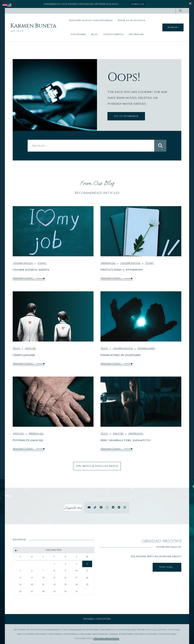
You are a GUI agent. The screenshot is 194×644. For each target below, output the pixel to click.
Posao (42, 263)
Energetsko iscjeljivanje (121, 355)
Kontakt (173, 27)
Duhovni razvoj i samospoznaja (91, 20)
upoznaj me (136, 34)
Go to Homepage (126, 116)
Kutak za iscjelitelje (132, 20)
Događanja (78, 34)
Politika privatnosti (106, 638)
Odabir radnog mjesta (31, 270)
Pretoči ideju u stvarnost (122, 270)
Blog (95, 34)
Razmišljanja (146, 348)
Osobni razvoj (23, 263)
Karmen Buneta (33, 26)
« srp (16, 550)
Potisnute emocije (28, 440)
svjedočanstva (113, 34)
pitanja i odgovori (97, 619)
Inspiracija (108, 263)
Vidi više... (167, 567)
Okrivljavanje (24, 355)
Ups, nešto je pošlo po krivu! (97, 466)
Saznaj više (138, 4)
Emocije (31, 348)
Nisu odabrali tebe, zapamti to (126, 440)
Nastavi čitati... (29, 278)
